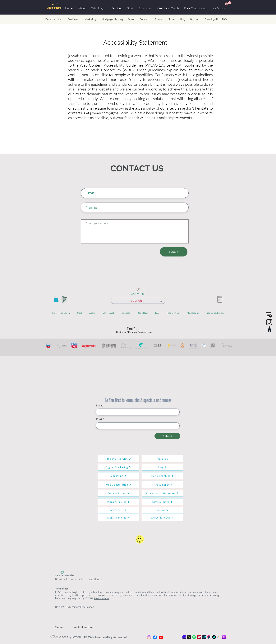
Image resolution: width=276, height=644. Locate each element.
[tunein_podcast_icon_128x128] (204, 637)
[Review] (162, 510)
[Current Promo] (118, 493)
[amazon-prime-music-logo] (184, 637)
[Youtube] (161, 637)
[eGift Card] (118, 510)
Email (99, 419)
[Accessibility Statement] (162, 493)
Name (100, 405)
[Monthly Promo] (118, 517)
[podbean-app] (189, 637)
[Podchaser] (209, 637)
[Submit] (174, 252)
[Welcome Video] (162, 517)
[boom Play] (214, 637)
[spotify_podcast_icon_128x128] (194, 637)
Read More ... (95, 579)
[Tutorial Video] (162, 502)
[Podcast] (144, 19)
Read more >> (102, 598)
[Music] (171, 19)
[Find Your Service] (118, 459)
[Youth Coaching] (162, 476)
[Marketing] (91, 19)
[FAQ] (231, 19)
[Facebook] (155, 637)
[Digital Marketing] (118, 467)
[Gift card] (195, 19)
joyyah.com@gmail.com (109, 113)
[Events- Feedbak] (85, 627)
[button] (228, 3)
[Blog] (183, 19)
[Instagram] (149, 637)
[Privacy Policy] (162, 485)
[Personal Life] (53, 19)
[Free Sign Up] (212, 19)
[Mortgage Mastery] (113, 19)
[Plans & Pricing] (118, 502)
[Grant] (131, 19)
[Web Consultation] (118, 485)
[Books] (159, 19)
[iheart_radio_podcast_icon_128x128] (199, 637)
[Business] (73, 19)
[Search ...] (138, 301)
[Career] (63, 627)
